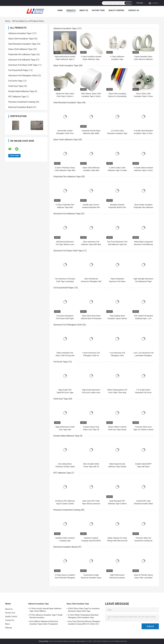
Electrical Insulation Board (20, 107)
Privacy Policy (44, 641)
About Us (84, 10)
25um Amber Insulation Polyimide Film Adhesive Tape (143, 207)
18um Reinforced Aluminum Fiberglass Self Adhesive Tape (91, 281)
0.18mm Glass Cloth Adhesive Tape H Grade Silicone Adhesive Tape (117, 170)
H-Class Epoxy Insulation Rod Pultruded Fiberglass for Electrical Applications (65, 578)
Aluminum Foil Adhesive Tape (22, 60)
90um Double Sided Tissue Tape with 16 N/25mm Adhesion (91, 467)
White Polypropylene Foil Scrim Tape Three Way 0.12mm (117, 393)
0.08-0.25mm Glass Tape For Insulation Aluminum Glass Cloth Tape (84, 610)
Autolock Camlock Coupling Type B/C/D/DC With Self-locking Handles (91, 541)
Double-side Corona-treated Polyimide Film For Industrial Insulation (91, 207)
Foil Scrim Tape (15, 81)
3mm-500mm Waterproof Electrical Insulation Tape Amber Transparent (44, 623)
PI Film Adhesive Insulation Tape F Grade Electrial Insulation (46, 616)
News (7, 624)
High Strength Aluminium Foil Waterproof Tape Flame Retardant (143, 281)
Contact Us (134, 10)
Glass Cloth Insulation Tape (21, 39)
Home (60, 10)
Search (128, 3)
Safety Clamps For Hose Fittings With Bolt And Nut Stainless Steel (117, 541)
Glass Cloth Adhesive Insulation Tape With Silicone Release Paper (91, 170)
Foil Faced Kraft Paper (18, 70)
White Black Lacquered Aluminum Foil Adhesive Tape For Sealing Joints (143, 244)
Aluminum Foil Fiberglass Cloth (22, 76)
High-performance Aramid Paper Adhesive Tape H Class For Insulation (65, 59)
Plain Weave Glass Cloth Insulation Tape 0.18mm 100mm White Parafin (91, 96)
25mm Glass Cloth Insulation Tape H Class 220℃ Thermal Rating (143, 96)
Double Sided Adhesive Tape (21, 91)
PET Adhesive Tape (17, 97)
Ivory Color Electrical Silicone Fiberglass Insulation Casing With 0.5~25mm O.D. (84, 623)
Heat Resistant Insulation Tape (22, 44)
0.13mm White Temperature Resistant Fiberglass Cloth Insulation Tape (83, 616)
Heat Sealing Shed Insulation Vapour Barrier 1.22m (117, 318)
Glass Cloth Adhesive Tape (20, 49)
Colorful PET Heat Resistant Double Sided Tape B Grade (143, 504)
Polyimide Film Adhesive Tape (22, 54)
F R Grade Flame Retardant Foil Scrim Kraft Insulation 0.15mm (143, 393)
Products (71, 10)
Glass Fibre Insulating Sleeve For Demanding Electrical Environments (117, 96)
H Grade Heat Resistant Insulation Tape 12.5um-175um (143, 133)
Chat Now (140, 3)
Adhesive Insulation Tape (20, 33)
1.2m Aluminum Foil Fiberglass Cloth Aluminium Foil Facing (117, 355)
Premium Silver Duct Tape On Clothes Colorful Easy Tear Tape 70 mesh (143, 430)
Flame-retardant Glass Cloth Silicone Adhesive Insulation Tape (143, 59)
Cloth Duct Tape (16, 86)
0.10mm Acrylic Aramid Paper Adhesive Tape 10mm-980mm (45, 610)
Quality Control (116, 10)
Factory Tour (98, 10)
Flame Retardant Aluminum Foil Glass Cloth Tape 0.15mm (117, 281)
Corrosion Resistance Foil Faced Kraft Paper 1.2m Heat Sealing (65, 318)
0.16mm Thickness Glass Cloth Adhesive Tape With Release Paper (65, 170)
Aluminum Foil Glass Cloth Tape (23, 65)
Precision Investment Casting (22, 102)
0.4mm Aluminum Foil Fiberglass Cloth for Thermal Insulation (91, 355)
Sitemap (8, 628)
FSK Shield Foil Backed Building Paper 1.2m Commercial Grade (143, 318)
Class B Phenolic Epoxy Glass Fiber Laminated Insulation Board (143, 578)
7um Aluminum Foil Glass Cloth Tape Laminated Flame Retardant (65, 281)
